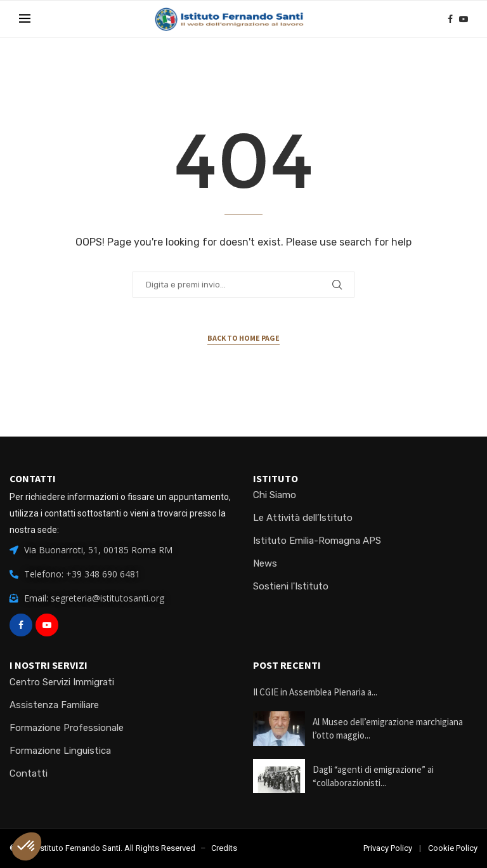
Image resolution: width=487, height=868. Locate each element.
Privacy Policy (388, 848)
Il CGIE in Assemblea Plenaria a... (315, 692)
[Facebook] (450, 19)
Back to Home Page (243, 338)
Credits (224, 848)
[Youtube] (464, 19)
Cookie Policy (453, 848)
